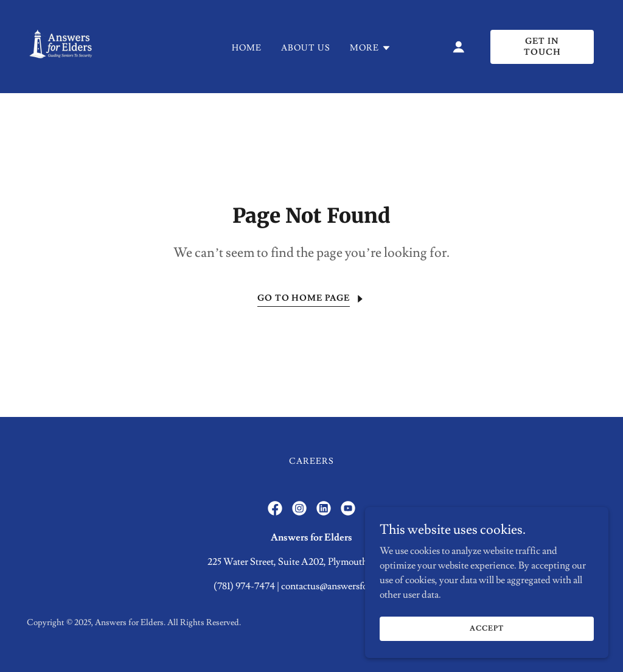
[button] (371, 48)
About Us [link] (306, 48)
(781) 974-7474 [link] (244, 586)
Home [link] (247, 48)
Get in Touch (542, 47)
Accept (486, 628)
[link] (61, 44)
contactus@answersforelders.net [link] (346, 586)
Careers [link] (311, 461)
